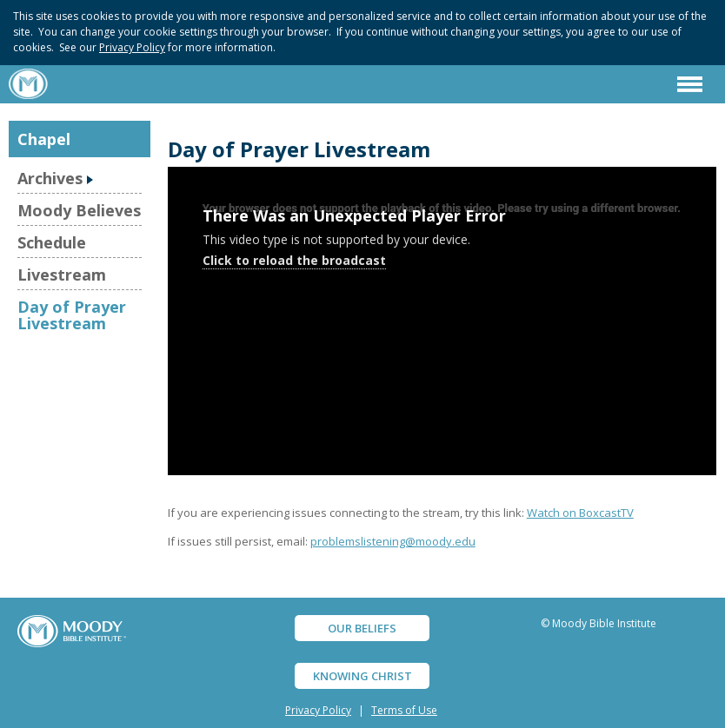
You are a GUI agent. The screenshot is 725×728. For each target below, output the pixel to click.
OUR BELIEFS (362, 628)
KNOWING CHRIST (362, 676)
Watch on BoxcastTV (580, 513)
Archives (50, 178)
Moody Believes (79, 210)
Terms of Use (404, 710)
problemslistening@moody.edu (393, 541)
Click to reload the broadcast (294, 260)
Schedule (52, 242)
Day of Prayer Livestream (72, 314)
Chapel (44, 139)
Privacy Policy (132, 47)
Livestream (62, 275)
